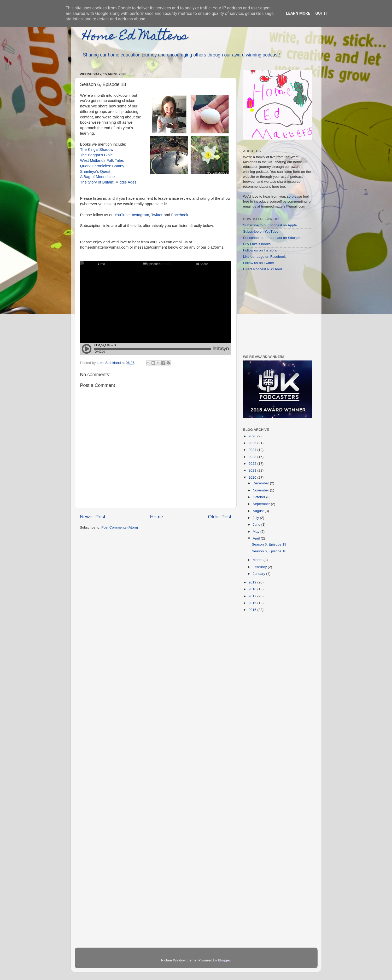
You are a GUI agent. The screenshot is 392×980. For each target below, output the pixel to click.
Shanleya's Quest (95, 171)
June (257, 525)
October (260, 497)
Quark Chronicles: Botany (102, 166)
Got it (321, 13)
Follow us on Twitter (259, 263)
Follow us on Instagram (261, 250)
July (256, 518)
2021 (253, 470)
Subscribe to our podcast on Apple (270, 225)
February (260, 567)
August (259, 511)
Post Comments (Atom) (120, 527)
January (260, 574)
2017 (253, 596)
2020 (253, 477)
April (257, 538)
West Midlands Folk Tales (102, 161)
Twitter (157, 215)
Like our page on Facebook (265, 257)
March (258, 560)
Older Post (220, 517)
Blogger (224, 960)
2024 (253, 450)
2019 (253, 582)
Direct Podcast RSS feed (263, 269)
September (262, 504)
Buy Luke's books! (257, 244)
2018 (253, 589)
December (261, 483)
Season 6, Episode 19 (269, 544)
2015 (253, 610)
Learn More (298, 13)
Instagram (141, 215)
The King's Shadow (97, 150)
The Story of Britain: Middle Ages (108, 182)
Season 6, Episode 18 (269, 551)
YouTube (122, 215)
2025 (253, 443)
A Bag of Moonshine (98, 177)
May (257, 532)
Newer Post (93, 517)
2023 (253, 457)
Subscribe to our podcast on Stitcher (272, 238)
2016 (253, 603)
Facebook (180, 215)
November (261, 490)
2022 (253, 464)
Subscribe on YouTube (261, 231)
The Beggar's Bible (96, 155)
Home (157, 517)
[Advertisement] (276, 313)
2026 (253, 436)
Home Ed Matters (135, 37)
